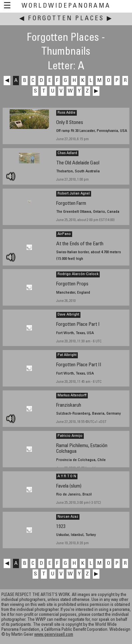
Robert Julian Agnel (74, 194)
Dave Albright (68, 315)
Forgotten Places (66, 19)
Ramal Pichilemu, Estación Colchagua (82, 449)
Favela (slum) (69, 486)
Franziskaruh (69, 406)
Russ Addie (66, 113)
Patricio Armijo (70, 436)
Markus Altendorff (72, 395)
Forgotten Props (72, 284)
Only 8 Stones (70, 123)
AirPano (64, 234)
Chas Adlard (67, 153)
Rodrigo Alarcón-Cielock (78, 274)
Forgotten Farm (71, 204)
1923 (61, 527)
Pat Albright (67, 355)
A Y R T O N (67, 476)
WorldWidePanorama (66, 6)
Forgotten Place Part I (78, 325)
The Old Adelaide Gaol (78, 163)
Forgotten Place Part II (79, 365)
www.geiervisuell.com (54, 635)
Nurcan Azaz (68, 517)
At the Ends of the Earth (80, 244)
